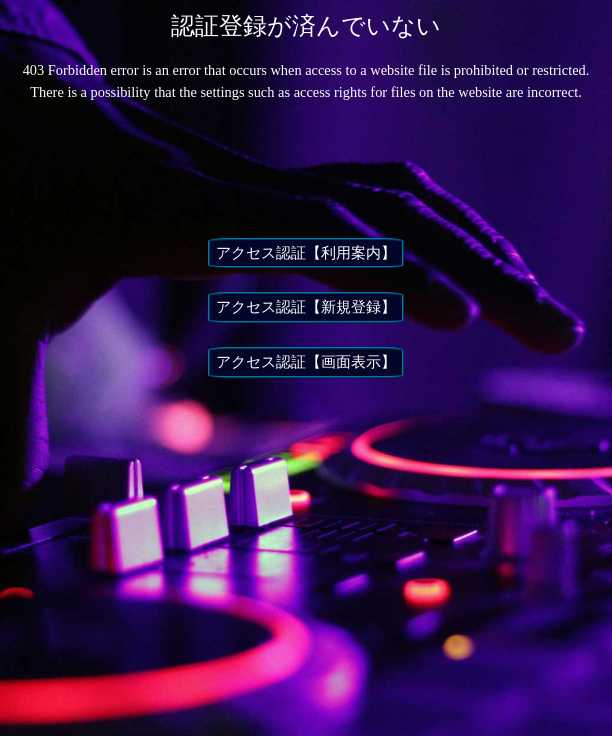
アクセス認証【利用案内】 (306, 253)
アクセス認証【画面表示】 (306, 362)
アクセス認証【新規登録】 (306, 307)
